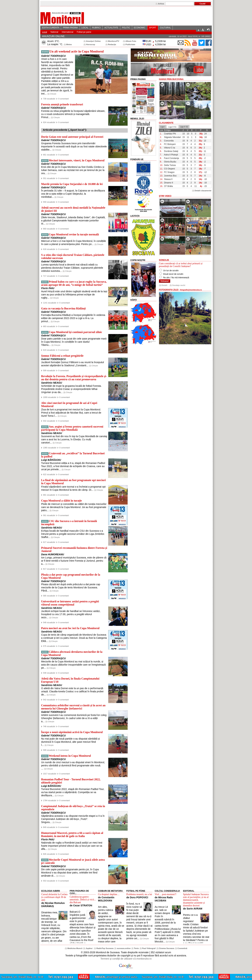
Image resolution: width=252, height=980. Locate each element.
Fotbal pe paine (84, 32)
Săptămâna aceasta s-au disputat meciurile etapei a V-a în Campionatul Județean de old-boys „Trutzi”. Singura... (73, 819)
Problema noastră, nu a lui (139, 894)
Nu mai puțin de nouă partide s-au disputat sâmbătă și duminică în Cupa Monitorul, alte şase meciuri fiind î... (70, 742)
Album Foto (131, 41)
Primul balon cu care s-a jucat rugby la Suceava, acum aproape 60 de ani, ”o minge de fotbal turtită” (74, 283)
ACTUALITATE (111, 28)
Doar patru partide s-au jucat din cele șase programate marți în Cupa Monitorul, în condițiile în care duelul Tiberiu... (74, 342)
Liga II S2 (184, 127)
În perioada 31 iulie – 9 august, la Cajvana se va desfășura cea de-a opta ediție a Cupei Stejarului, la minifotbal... (73, 194)
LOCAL (85, 28)
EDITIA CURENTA (51, 28)
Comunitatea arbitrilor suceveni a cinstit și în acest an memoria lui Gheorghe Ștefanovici (73, 707)
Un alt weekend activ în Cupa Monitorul (76, 51)
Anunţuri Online (93, 41)
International (68, 32)
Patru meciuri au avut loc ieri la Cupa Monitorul (70, 628)
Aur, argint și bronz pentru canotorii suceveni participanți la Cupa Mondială (72, 428)
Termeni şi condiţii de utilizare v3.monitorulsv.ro (126, 959)
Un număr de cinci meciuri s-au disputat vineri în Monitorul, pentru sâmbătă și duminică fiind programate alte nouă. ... (73, 765)
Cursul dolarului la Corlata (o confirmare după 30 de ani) (54, 897)
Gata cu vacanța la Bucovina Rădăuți (63, 308)
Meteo (69, 44)
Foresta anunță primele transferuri (62, 104)
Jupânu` (89, 948)
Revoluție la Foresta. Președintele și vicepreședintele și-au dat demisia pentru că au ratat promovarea (74, 378)
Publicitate (130, 44)
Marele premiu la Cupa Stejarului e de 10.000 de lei (72, 184)
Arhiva (161, 4)
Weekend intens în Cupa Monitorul (70, 756)
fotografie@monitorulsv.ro (191, 290)
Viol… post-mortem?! (166, 894)
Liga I (163, 127)
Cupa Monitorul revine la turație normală (74, 234)
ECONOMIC (140, 28)
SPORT (153, 28)
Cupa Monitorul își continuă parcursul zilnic (76, 332)
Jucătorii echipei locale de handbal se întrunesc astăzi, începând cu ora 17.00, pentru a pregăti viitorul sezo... (71, 614)
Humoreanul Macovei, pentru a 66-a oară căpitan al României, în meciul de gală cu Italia (72, 834)
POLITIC (126, 28)
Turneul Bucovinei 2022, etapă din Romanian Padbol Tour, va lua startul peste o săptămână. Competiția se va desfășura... (73, 792)
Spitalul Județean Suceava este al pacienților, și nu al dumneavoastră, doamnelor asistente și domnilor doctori (196, 900)
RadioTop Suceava (105, 948)
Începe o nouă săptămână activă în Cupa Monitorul (72, 732)
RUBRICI (96, 28)
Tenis (136, 948)
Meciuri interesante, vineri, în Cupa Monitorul (77, 160)
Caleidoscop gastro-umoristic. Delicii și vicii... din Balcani (83, 900)
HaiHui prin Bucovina (171, 79)
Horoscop (91, 44)
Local (45, 32)
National (54, 32)
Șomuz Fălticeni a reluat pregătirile (62, 356)
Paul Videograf (149, 948)
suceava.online (124, 948)
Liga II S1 (172, 127)
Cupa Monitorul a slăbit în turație (61, 501)
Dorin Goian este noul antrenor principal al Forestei (72, 137)
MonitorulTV (114, 41)
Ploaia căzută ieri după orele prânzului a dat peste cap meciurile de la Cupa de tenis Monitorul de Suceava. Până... (71, 587)
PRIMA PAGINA (70, 28)
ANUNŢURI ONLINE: (54, 36)
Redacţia (112, 44)
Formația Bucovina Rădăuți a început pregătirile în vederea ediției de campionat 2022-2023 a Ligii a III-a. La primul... (73, 318)
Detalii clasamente (203, 191)
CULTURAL (165, 28)
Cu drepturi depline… (109, 894)
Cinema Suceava (167, 948)
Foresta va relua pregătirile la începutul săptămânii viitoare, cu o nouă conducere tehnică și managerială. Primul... (73, 114)
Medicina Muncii (75, 948)
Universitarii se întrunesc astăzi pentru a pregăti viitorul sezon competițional (70, 603)
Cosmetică (182, 948)
